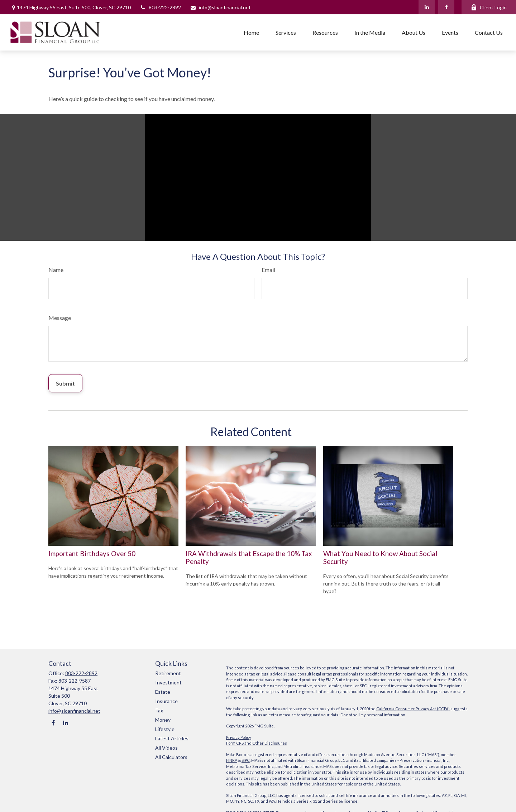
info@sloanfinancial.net (220, 7)
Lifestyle (165, 729)
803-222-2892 (160, 7)
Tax (159, 710)
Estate (163, 692)
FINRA (232, 760)
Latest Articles (172, 738)
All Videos (166, 748)
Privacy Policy (239, 737)
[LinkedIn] (427, 7)
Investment (168, 682)
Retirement (168, 673)
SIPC (246, 760)
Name (56, 270)
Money (163, 720)
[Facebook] (446, 7)
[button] (251, 32)
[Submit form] (65, 383)
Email (268, 270)
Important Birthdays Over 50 (92, 554)
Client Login (489, 7)
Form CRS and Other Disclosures (257, 743)
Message (60, 318)
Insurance (166, 701)
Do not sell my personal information (373, 715)
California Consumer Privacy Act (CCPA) (413, 709)
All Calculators (171, 757)
